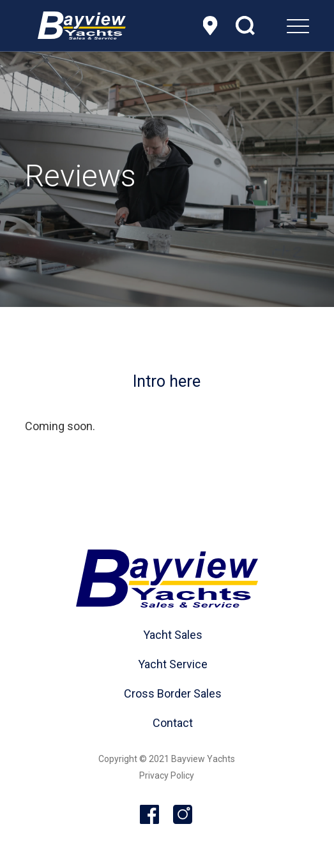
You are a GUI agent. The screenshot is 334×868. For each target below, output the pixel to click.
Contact (173, 723)
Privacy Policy (167, 775)
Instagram (183, 815)
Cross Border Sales (173, 693)
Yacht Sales (173, 635)
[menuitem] (266, 26)
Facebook (150, 815)
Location (210, 26)
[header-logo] (82, 26)
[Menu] (266, 26)
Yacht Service (173, 664)
